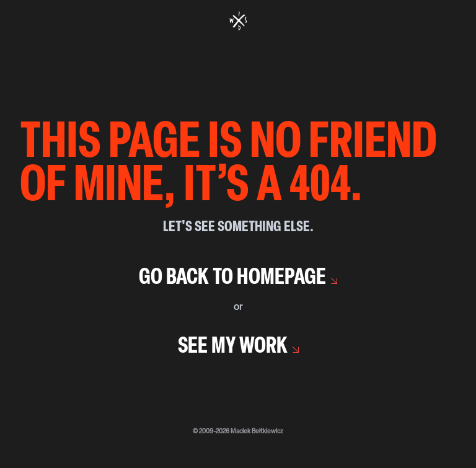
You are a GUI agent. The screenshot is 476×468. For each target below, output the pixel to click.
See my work (233, 347)
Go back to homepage (232, 278)
